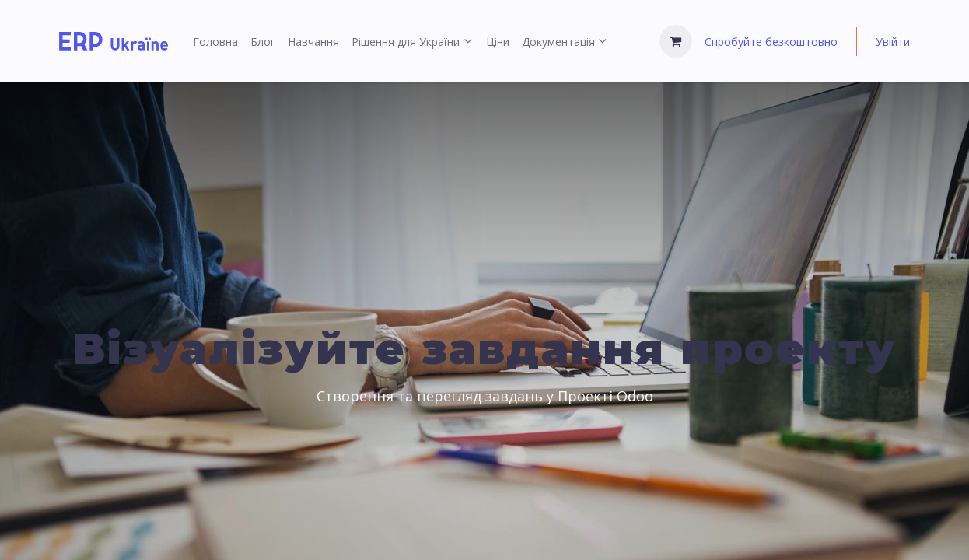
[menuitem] (215, 42)
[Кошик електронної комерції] (676, 41)
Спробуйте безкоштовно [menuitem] (771, 42)
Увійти (893, 42)
